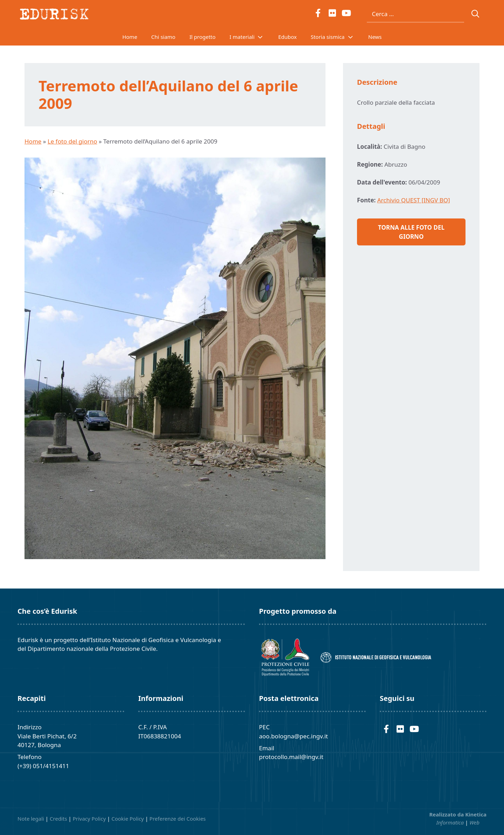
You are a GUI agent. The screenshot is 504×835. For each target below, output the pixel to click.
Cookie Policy (128, 819)
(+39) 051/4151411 (43, 766)
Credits (58, 819)
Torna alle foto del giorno (411, 232)
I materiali (250, 37)
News (375, 37)
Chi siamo (163, 37)
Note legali (31, 819)
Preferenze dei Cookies (178, 819)
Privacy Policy (89, 819)
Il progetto (202, 37)
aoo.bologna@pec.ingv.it (293, 736)
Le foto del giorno (72, 141)
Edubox (288, 37)
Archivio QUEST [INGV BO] (414, 200)
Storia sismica (336, 37)
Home (130, 37)
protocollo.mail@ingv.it (291, 757)
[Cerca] (475, 14)
